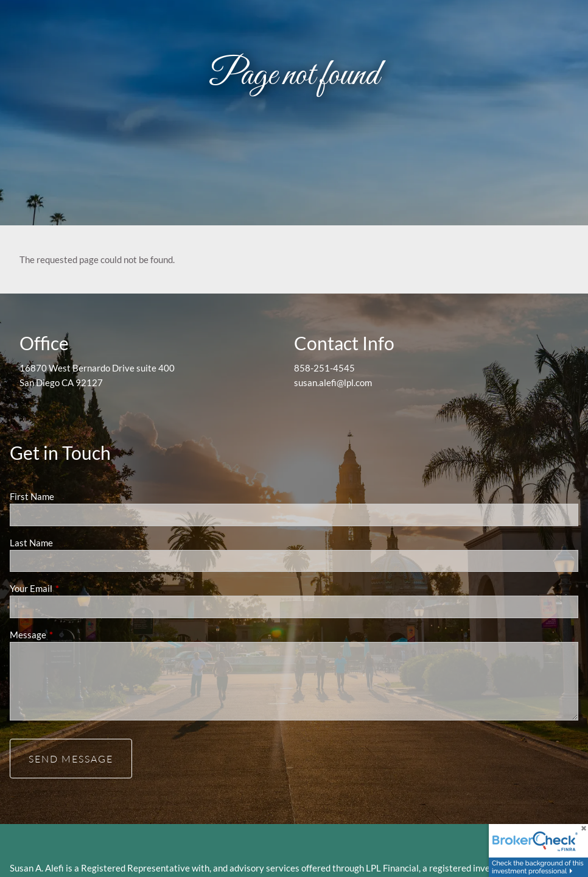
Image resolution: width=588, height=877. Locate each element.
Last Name (31, 543)
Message (70, 635)
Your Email (73, 588)
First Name (32, 496)
